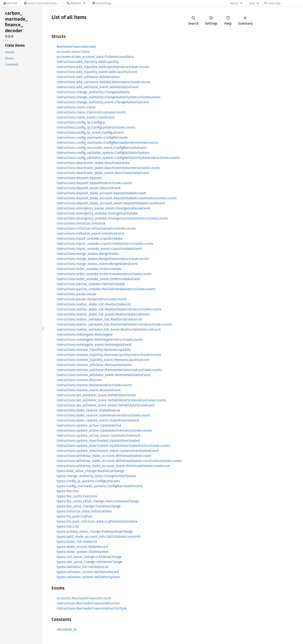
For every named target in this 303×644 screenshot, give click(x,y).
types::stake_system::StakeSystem (83, 552)
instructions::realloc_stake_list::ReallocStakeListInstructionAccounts (109, 309)
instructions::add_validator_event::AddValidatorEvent (98, 87)
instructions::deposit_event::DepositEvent (89, 188)
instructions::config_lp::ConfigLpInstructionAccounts (96, 127)
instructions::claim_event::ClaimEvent (86, 117)
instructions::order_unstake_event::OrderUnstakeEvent (98, 279)
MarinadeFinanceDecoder (76, 47)
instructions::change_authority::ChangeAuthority (93, 92)
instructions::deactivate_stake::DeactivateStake (93, 163)
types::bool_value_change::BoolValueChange (90, 471)
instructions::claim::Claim (76, 107)
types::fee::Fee (68, 491)
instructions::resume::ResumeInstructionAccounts (94, 385)
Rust (252, 3)
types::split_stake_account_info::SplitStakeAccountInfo (99, 537)
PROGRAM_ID (67, 630)
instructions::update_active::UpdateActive (89, 425)
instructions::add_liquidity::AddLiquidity (88, 62)
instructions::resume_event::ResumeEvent (89, 390)
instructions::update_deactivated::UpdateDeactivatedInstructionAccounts (113, 446)
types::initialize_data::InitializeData (84, 511)
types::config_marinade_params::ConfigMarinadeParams (100, 486)
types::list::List (68, 526)
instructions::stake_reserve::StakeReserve (88, 410)
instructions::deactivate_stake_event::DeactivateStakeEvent (103, 173)
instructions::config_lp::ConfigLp (81, 122)
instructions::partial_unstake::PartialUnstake (91, 284)
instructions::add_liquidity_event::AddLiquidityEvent (97, 72)
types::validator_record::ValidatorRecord (88, 572)
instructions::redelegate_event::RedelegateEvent (94, 345)
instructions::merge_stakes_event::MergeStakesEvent (97, 264)
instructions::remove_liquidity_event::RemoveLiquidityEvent (103, 360)
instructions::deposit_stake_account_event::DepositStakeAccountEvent (111, 203)
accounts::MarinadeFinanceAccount (84, 598)
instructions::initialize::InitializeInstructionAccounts (96, 228)
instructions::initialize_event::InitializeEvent (90, 234)
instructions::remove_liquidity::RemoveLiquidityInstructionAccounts (109, 355)
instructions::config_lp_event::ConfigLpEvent (90, 132)
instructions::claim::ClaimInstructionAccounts (91, 112)
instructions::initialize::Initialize (81, 223)
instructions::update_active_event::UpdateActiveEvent (98, 436)
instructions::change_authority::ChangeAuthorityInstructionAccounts (108, 97)
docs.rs (234, 3)
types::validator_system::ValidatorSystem (88, 577)
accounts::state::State (73, 52)
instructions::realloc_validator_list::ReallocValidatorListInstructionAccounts (114, 324)
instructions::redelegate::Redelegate (85, 335)
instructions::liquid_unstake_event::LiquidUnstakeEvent (99, 249)
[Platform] (76, 3)
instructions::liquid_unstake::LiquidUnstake (90, 239)
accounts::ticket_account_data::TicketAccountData (95, 57)
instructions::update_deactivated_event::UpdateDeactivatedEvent (108, 451)
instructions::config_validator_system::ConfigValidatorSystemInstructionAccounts (118, 158)
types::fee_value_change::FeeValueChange (89, 506)
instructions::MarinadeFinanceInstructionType (92, 608)
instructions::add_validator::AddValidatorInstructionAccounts (103, 82)
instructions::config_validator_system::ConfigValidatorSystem (103, 153)
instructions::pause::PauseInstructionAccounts (92, 299)
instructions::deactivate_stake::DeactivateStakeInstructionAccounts (108, 168)
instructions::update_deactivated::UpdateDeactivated (98, 441)
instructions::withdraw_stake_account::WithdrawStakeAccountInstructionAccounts (119, 461)
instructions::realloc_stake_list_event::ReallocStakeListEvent (103, 314)
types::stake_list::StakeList (77, 542)
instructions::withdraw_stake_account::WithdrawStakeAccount (104, 456)
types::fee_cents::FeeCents (77, 496)
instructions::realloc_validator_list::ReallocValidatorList (99, 319)
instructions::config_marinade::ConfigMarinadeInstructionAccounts (107, 143)
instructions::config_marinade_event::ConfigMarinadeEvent (102, 148)
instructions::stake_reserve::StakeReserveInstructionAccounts (104, 415)
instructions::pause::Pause (76, 294)
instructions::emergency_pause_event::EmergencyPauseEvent (104, 208)
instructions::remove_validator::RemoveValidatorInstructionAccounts (109, 370)
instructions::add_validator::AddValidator (88, 77)
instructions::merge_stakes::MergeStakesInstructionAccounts (103, 259)
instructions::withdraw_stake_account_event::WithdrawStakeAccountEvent (113, 466)
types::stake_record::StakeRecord (82, 547)
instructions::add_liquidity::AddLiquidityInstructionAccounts (103, 67)
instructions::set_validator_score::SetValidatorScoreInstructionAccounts (111, 400)
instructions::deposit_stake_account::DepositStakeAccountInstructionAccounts (117, 198)
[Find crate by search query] (285, 3)
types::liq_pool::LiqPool (74, 516)
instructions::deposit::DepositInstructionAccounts (94, 183)
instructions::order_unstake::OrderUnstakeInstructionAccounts (104, 274)
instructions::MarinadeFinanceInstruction (88, 603)
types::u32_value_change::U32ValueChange (89, 557)
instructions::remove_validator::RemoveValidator (94, 365)
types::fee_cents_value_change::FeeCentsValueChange (98, 501)
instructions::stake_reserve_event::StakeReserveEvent (98, 420)
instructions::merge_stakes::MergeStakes (88, 254)
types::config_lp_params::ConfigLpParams (88, 481)
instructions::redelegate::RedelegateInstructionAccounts (100, 340)
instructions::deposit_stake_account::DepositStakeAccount (101, 193)
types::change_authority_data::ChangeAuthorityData (96, 476)
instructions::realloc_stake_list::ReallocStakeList (94, 304)
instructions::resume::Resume (79, 380)
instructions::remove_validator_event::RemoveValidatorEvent (104, 375)
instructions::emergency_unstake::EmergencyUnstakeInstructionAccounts (112, 218)
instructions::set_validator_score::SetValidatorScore (96, 395)
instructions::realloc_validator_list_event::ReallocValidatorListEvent (109, 329)
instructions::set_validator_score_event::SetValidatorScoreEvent (106, 405)
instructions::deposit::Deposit (79, 178)
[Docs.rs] (10, 3)
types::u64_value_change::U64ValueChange (89, 562)
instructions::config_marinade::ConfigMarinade (92, 138)
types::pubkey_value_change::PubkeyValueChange (95, 532)
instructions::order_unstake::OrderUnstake (89, 269)
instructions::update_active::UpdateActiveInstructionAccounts (104, 430)
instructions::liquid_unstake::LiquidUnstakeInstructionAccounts (105, 244)
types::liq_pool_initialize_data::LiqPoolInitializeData (97, 521)
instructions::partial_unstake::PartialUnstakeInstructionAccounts (106, 289)
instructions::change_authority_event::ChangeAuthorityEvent (103, 102)
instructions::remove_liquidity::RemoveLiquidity (94, 350)
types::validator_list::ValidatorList (82, 567)
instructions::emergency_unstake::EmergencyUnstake (97, 213)
